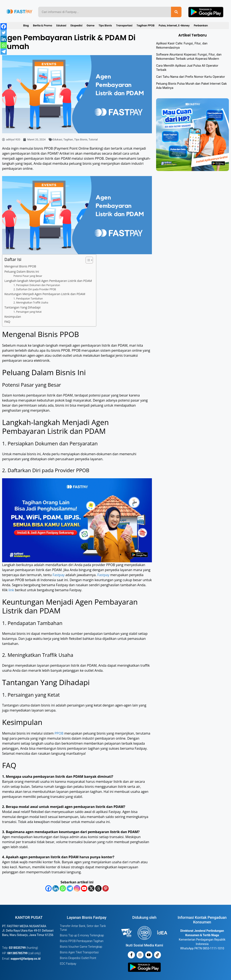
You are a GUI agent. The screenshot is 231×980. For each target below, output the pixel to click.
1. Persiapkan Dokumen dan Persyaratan (37, 285)
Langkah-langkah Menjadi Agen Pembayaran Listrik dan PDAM (48, 281)
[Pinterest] (106, 888)
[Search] (176, 12)
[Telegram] (70, 888)
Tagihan (68, 139)
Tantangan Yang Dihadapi (22, 307)
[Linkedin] (56, 888)
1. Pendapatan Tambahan (28, 299)
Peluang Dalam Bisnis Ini (22, 272)
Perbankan (201, 25)
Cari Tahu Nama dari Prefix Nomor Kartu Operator (191, 77)
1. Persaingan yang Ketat (27, 312)
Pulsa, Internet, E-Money (174, 25)
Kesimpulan (13, 317)
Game (91, 25)
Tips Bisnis (105, 25)
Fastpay (58, 575)
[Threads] (98, 888)
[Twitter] (4, 33)
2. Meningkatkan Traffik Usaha (31, 303)
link (12, 590)
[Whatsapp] (63, 888)
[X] (91, 888)
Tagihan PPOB (146, 25)
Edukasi (61, 25)
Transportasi (124, 25)
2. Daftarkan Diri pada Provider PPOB (35, 289)
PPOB (59, 733)
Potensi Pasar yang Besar (28, 276)
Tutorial (93, 139)
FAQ (7, 322)
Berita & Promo (42, 25)
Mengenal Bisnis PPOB (20, 266)
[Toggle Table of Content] (87, 260)
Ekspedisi (76, 25)
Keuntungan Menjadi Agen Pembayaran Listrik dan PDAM (45, 294)
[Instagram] (77, 888)
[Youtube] (84, 888)
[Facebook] (48, 888)
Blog (26, 25)
